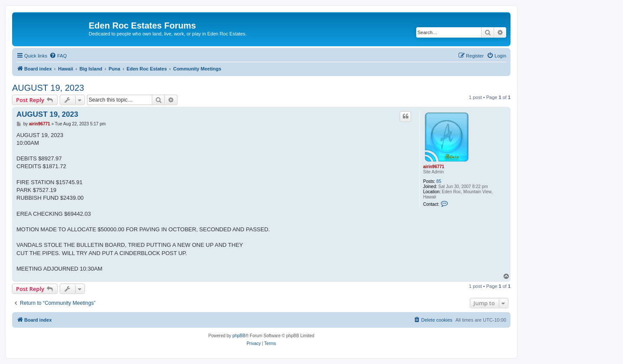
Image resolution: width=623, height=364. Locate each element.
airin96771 (434, 167)
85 (439, 181)
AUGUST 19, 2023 (48, 88)
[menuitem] (58, 56)
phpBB (239, 336)
